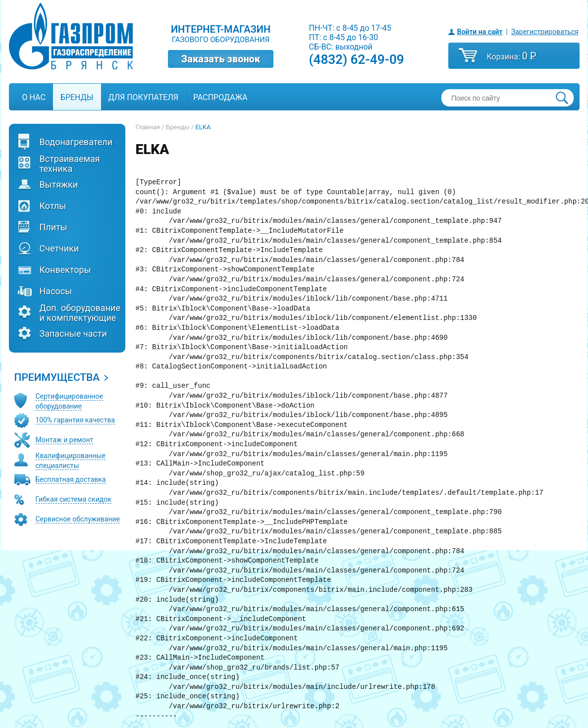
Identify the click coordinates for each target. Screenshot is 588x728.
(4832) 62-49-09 (357, 59)
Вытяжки (59, 185)
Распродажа (220, 97)
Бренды (77, 97)
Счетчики (59, 249)
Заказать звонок (221, 59)
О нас (34, 97)
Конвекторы (65, 270)
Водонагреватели (76, 142)
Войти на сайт (480, 32)
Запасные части (74, 334)
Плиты (53, 227)
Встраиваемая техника (70, 164)
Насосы (56, 291)
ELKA (203, 127)
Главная (148, 127)
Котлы (53, 206)
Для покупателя (143, 97)
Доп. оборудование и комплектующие (80, 313)
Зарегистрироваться (545, 32)
